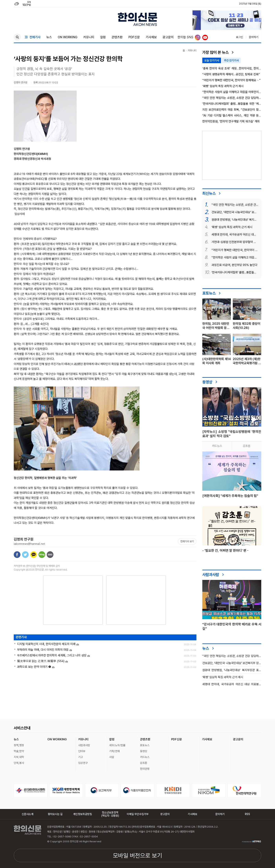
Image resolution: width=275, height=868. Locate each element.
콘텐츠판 (117, 37)
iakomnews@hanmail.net (29, 544)
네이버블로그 (42, 555)
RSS (247, 814)
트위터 (25, 555)
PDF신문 (134, 37)
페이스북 (17, 555)
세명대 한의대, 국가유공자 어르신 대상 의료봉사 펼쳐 (232, 684)
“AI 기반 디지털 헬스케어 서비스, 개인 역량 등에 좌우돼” (232, 116)
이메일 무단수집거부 (138, 814)
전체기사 (33, 37)
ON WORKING (68, 37)
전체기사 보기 (187, 541)
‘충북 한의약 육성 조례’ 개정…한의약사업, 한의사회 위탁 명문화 (232, 69)
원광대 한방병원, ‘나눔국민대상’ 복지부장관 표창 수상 (232, 670)
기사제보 (151, 37)
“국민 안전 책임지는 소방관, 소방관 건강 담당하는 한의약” (232, 98)
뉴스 (49, 37)
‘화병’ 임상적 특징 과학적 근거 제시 (223, 86)
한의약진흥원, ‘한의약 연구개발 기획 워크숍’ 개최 (231, 121)
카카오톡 (34, 555)
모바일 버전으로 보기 (137, 855)
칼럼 (103, 37)
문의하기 (254, 37)
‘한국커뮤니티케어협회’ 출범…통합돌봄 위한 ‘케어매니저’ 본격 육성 (232, 104)
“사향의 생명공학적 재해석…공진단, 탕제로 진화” (231, 74)
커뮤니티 (89, 37)
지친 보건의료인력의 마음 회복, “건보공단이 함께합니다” (232, 110)
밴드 (50, 555)
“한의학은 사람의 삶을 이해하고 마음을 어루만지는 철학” (232, 92)
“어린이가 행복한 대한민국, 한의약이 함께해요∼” (231, 80)
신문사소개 (27, 814)
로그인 (239, 37)
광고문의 (168, 37)
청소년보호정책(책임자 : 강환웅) (110, 814)
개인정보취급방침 (82, 814)
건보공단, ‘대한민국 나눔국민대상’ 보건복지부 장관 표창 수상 (232, 663)
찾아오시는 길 (55, 814)
